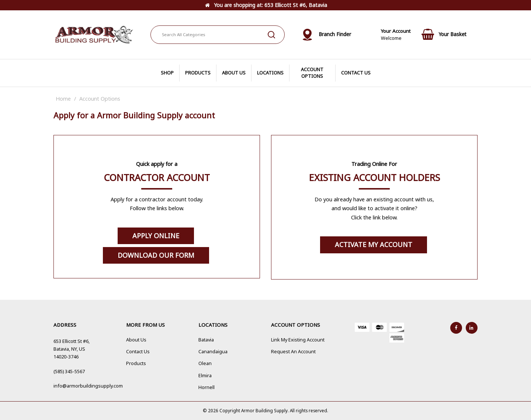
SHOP (167, 73)
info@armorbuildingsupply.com (88, 386)
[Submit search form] (271, 35)
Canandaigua (213, 352)
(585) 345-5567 (69, 372)
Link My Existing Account (298, 340)
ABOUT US (234, 73)
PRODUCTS (198, 73)
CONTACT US (356, 73)
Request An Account (293, 352)
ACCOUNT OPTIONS (312, 73)
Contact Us (138, 352)
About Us (136, 340)
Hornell (206, 387)
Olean (205, 363)
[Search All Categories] (218, 35)
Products (136, 363)
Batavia (206, 340)
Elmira (205, 376)
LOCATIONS (270, 73)
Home (63, 99)
